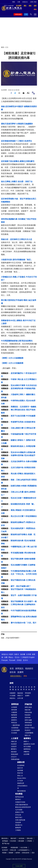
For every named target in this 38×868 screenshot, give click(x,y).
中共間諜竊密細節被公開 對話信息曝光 (17, 341)
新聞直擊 (14, 717)
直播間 (20, 672)
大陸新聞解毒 (29, 733)
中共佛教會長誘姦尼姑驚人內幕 (23, 571)
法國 (6, 657)
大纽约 (11, 654)
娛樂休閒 (21, 762)
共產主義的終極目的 (22, 805)
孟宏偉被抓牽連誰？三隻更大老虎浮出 (17, 141)
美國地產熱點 (15, 759)
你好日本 (20, 768)
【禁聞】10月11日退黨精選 (12, 363)
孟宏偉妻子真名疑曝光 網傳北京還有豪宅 (18, 161)
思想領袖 (28, 717)
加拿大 (17, 654)
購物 (25, 676)
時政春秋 (28, 715)
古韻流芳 (14, 746)
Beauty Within (22, 778)
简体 (35, 2)
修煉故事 (18, 828)
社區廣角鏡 (15, 728)
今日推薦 (12, 696)
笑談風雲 (14, 744)
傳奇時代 (18, 799)
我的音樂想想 (21, 791)
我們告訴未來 (19, 797)
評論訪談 (28, 704)
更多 (33, 853)
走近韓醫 (26, 754)
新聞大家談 (28, 707)
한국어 (25, 660)
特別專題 (19, 794)
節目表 (13, 672)
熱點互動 (28, 710)
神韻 (14, 2)
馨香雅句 (14, 749)
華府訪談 (14, 723)
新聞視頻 (15, 704)
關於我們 (13, 838)
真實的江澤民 (19, 812)
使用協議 (5, 841)
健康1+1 (26, 741)
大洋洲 (28, 654)
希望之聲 (13, 850)
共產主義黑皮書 (20, 820)
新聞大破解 (28, 720)
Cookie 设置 (19, 866)
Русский (12, 660)
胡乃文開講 (27, 746)
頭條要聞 (12, 693)
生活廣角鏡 (21, 765)
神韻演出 (12, 698)
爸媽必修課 (14, 754)
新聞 (11, 683)
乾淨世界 (5, 850)
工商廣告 (18, 830)
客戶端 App (6, 843)
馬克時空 (28, 730)
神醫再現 (26, 752)
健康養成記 (27, 749)
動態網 (11, 853)
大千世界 (20, 781)
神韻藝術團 (14, 848)
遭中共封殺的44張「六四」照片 (24, 623)
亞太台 (17, 657)
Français (5, 660)
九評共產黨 (19, 810)
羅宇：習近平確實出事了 (21, 586)
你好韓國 (20, 770)
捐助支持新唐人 (16, 676)
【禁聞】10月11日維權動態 (12, 358)
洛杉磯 (23, 654)
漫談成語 (14, 752)
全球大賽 (20, 698)
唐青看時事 (28, 725)
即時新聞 (28, 693)
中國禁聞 (14, 712)
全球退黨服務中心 (24, 850)
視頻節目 (29, 668)
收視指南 (22, 838)
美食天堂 (20, 773)
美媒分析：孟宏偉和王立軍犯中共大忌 (17, 239)
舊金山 (11, 657)
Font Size (28, 93)
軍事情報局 (28, 723)
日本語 (19, 660)
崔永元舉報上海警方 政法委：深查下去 (17, 182)
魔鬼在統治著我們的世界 (23, 807)
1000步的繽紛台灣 (22, 787)
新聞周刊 (14, 720)
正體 (31, 2)
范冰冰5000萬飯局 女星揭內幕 (23, 452)
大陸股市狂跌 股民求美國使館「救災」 (17, 260)
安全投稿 (13, 841)
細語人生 (28, 735)
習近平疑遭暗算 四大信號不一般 (24, 601)
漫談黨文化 (19, 825)
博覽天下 (20, 696)
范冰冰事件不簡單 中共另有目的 (24, 385)
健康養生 (27, 738)
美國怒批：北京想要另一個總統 (23, 407)
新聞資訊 (19, 668)
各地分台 (25, 2)
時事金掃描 (28, 712)
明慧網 (4, 853)
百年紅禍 (18, 815)
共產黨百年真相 (20, 802)
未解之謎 (14, 741)
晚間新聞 (14, 715)
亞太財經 (14, 733)
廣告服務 (21, 841)
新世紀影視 (26, 853)
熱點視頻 (20, 693)
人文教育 (15, 738)
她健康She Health (29, 744)
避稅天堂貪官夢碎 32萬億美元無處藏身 (17, 124)
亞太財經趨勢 (16, 730)
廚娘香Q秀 (21, 783)
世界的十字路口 (30, 728)
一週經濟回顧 (16, 725)
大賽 (19, 2)
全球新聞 (14, 707)
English (32, 657)
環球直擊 (14, 710)
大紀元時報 (24, 848)
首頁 (2, 47)
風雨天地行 (19, 817)
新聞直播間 (18, 14)
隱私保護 (30, 838)
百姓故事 (18, 822)
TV (26, 14)
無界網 (18, 853)
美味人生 (20, 776)
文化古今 (14, 757)
